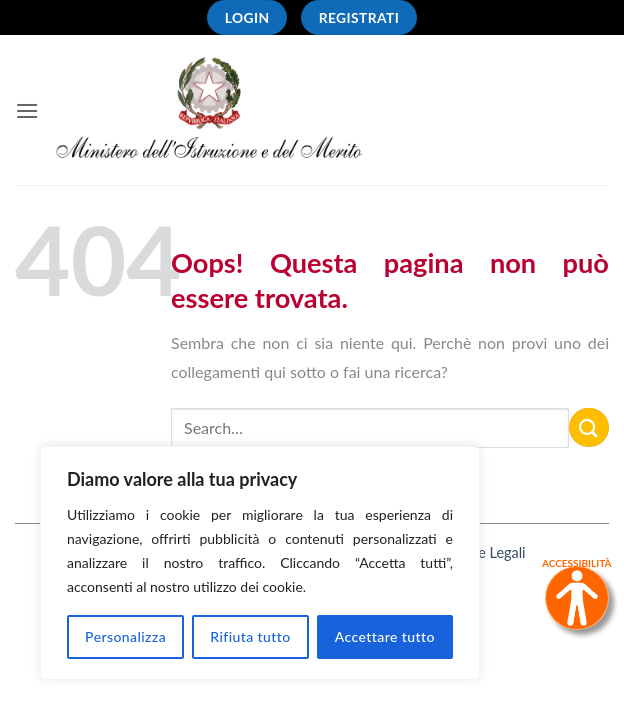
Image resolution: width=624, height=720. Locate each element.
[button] (27, 110)
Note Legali (489, 552)
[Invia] (589, 427)
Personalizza (125, 636)
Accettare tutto (385, 636)
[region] (260, 563)
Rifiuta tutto (250, 636)
